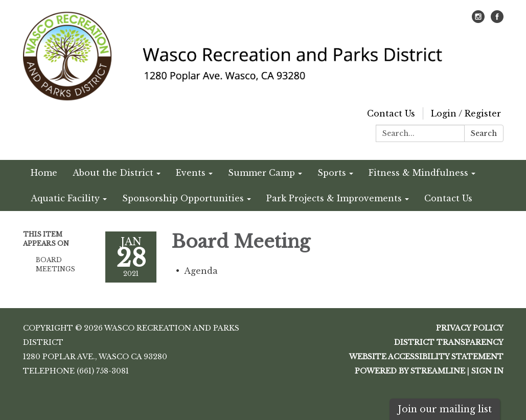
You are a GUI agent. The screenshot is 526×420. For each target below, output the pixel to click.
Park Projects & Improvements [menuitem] (334, 198)
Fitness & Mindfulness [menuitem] (418, 173)
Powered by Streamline (410, 371)
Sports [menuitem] (332, 173)
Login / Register (466, 113)
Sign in (487, 371)
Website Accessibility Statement (426, 357)
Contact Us (391, 113)
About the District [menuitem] (113, 173)
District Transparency (449, 342)
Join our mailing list (445, 409)
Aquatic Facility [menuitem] (65, 198)
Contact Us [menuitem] (448, 198)
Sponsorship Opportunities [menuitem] (183, 198)
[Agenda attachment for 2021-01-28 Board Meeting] (201, 271)
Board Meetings (55, 264)
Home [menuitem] (44, 173)
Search (484, 133)
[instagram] (478, 20)
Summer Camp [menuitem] (261, 173)
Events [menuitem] (191, 173)
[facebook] (497, 20)
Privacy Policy (470, 328)
